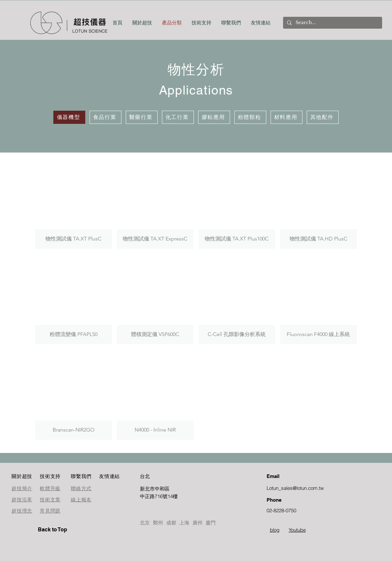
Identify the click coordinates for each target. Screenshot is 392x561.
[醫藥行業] (142, 117)
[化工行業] (178, 117)
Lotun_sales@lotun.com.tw (295, 488)
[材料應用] (287, 117)
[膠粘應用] (214, 117)
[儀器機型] (69, 117)
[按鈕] (163, 492)
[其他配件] (323, 117)
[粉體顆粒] (250, 117)
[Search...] (332, 23)
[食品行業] (105, 117)
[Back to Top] (61, 530)
